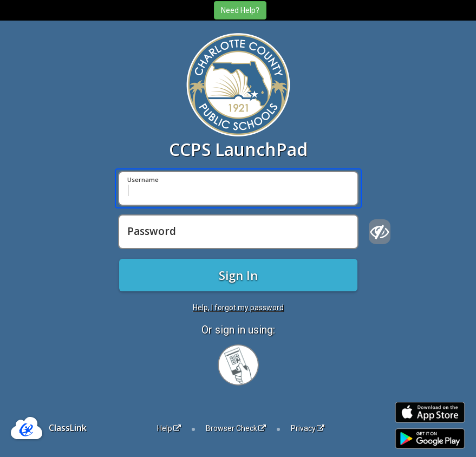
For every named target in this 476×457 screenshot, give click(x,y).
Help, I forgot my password (238, 308)
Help (169, 428)
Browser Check (236, 428)
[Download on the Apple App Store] (430, 412)
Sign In (238, 275)
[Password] (238, 232)
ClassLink (68, 428)
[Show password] (380, 232)
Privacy (308, 428)
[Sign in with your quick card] (238, 365)
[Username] (238, 188)
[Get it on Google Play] (430, 439)
